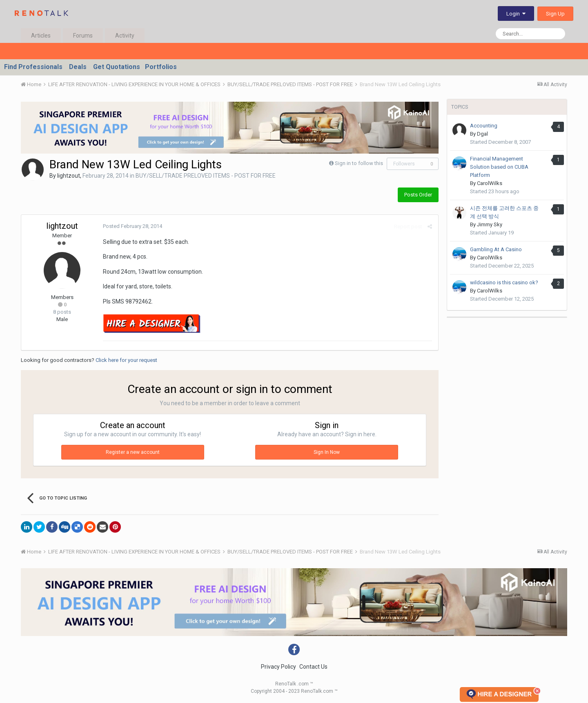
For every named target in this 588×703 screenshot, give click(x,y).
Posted (133, 226)
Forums (83, 36)
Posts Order (418, 195)
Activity (125, 36)
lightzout (69, 176)
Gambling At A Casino (496, 249)
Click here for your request (126, 360)
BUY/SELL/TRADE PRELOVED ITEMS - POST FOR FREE (206, 176)
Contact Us (313, 667)
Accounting (484, 126)
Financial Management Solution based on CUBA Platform (499, 167)
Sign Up (555, 14)
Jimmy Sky (490, 224)
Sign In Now (327, 452)
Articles (41, 36)
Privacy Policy (278, 667)
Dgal (482, 134)
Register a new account (133, 452)
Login (516, 14)
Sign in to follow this (359, 163)
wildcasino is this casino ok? (504, 282)
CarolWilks (490, 183)
